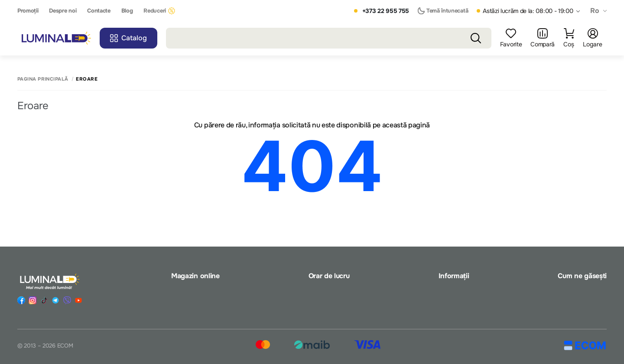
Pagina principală (43, 79)
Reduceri (159, 11)
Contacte (99, 11)
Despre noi (63, 11)
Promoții (28, 11)
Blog (127, 11)
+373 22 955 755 (386, 11)
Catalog (128, 38)
